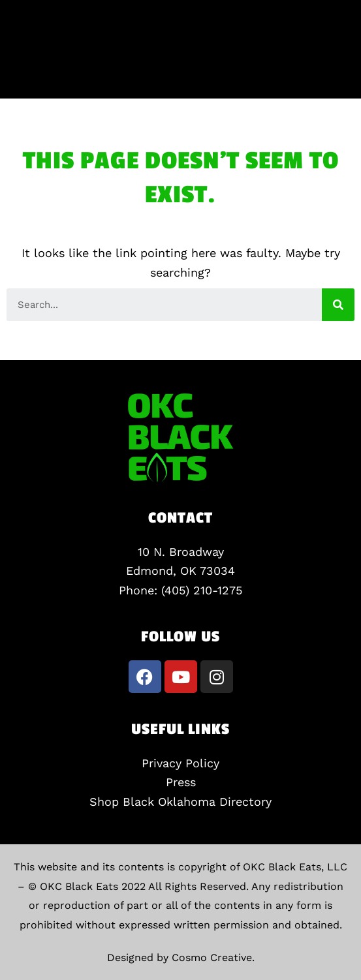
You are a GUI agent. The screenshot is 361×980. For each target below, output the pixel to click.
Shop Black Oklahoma (154, 802)
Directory (245, 802)
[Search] (338, 305)
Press (181, 782)
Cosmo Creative (212, 957)
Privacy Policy (181, 763)
